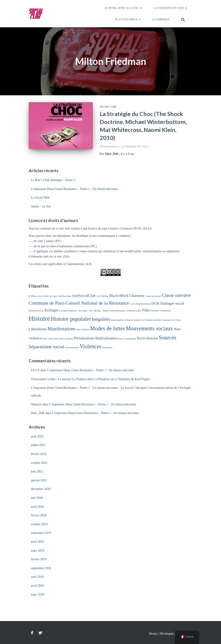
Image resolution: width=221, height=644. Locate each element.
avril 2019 (37, 542)
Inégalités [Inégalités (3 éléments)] (101, 319)
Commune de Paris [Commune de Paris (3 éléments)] (47, 303)
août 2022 (37, 436)
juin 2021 (37, 471)
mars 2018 (38, 595)
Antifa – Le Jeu (41, 206)
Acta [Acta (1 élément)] (40, 296)
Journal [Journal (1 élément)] (137, 320)
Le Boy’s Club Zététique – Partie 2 (53, 180)
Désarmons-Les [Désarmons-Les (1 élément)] (36, 311)
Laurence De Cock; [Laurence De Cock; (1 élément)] (171, 320)
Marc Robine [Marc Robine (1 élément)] (83, 330)
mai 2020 (37, 498)
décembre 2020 (41, 489)
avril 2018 (37, 586)
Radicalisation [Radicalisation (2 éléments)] (106, 338)
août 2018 (37, 577)
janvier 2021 (39, 480)
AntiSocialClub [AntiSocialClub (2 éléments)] (84, 296)
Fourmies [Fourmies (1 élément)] (155, 311)
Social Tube (108, 107)
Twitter (40, 633)
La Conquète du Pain (170, 8)
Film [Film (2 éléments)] (146, 310)
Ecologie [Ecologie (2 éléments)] (51, 310)
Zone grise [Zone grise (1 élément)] (107, 347)
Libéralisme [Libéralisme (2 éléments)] (38, 329)
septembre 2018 (41, 568)
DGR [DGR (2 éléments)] (155, 303)
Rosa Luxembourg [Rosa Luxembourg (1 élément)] (127, 339)
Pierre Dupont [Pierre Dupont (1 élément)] (66, 339)
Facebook (32, 633)
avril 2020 (37, 507)
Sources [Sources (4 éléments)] (168, 337)
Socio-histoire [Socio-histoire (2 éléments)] (147, 338)
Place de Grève (128, 19)
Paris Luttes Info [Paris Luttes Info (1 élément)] (50, 339)
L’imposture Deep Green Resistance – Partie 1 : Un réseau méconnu (74, 189)
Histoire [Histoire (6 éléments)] (39, 318)
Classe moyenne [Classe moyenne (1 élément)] (153, 296)
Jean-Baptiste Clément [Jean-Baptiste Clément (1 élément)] (122, 320)
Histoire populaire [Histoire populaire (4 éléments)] (71, 319)
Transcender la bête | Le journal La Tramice (59, 379)
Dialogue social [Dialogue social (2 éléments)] (172, 303)
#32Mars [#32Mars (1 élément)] (33, 296)
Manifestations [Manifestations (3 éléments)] (62, 329)
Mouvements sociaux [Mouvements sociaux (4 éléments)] (149, 328)
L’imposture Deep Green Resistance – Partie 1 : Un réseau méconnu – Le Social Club (85, 388)
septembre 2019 (41, 533)
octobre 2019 (39, 524)
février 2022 (39, 454)
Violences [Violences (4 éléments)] (90, 346)
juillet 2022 (38, 445)
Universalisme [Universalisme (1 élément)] (72, 347)
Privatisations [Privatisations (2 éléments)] (84, 338)
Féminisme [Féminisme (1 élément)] (165, 311)
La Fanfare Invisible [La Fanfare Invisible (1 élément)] (151, 320)
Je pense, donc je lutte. (124, 8)
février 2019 (39, 559)
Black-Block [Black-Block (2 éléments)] (119, 296)
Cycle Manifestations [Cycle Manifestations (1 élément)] (140, 304)
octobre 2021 (39, 463)
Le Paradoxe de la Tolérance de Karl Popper (122, 379)
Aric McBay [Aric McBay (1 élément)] (102, 296)
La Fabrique (161, 19)
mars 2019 (38, 551)
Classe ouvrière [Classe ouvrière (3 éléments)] (176, 295)
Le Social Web (40, 198)
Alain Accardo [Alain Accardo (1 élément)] (51, 296)
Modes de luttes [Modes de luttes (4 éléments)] (108, 328)
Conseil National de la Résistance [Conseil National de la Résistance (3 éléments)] (97, 303)
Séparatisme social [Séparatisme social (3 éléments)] (46, 347)
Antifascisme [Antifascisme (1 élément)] (65, 296)
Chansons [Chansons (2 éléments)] (137, 296)
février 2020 (39, 515)
